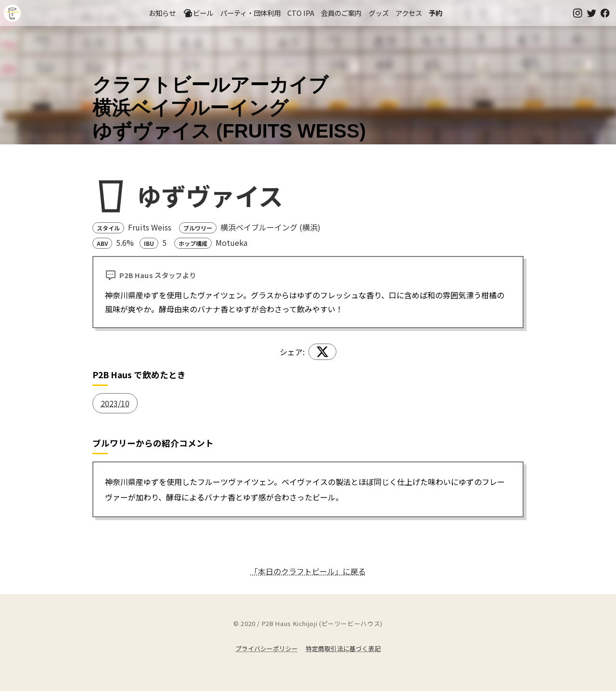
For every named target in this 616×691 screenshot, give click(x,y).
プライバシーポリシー (267, 648)
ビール (198, 13)
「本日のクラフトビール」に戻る (308, 571)
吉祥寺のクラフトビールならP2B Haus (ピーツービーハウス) (12, 13)
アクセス (409, 13)
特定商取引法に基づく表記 (343, 648)
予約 (436, 13)
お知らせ (162, 13)
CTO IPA (301, 13)
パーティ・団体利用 (250, 13)
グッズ (379, 13)
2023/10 (115, 403)
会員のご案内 (341, 13)
